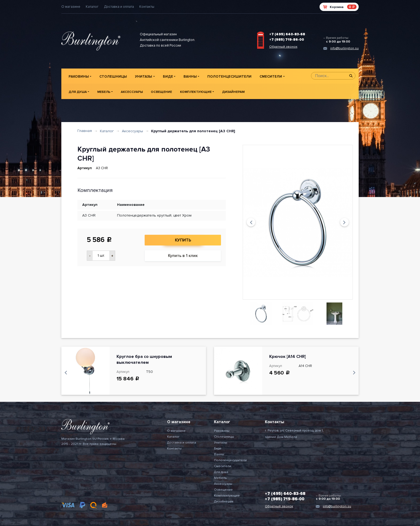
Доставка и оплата (119, 7)
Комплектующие (196, 92)
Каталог (92, 7)
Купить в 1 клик (183, 256)
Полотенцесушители (229, 77)
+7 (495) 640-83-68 (287, 34)
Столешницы (113, 77)
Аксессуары (132, 92)
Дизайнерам (233, 92)
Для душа (78, 92)
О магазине (71, 7)
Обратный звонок (283, 47)
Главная (85, 131)
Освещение (161, 92)
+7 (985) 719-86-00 (287, 40)
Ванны (190, 77)
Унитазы (144, 77)
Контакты (147, 7)
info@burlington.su (344, 48)
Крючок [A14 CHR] (288, 357)
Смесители (271, 77)
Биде (168, 77)
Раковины (79, 77)
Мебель (104, 92)
